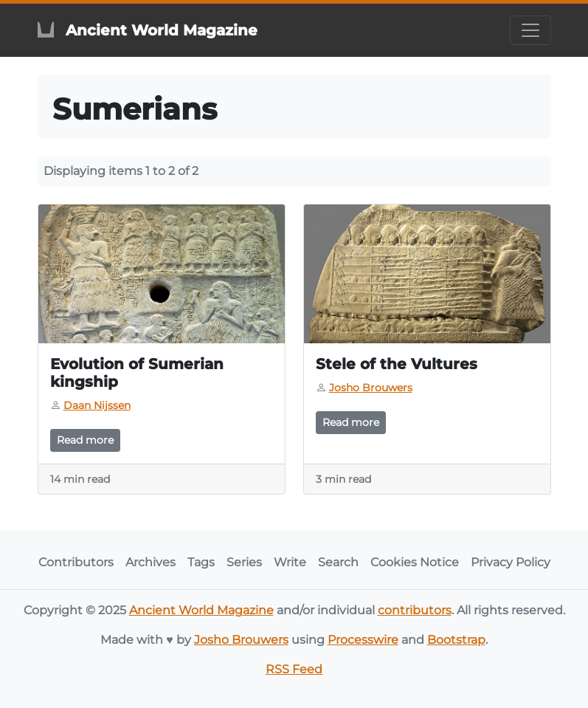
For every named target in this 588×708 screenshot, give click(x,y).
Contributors (76, 562)
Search (338, 562)
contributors (415, 610)
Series (244, 562)
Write (290, 562)
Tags (201, 562)
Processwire (363, 640)
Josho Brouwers (241, 640)
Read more (85, 440)
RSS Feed (294, 669)
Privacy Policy (511, 562)
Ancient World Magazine (201, 610)
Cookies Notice (415, 562)
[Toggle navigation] (530, 30)
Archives (151, 562)
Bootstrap (456, 640)
